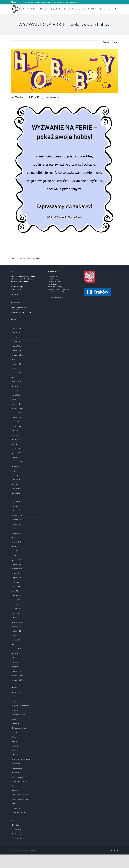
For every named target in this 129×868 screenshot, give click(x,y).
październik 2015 (18, 680)
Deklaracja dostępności (55, 297)
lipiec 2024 (15, 422)
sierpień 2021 (16, 578)
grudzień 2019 (17, 667)
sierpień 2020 (16, 631)
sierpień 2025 (16, 364)
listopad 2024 (16, 404)
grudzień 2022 (17, 506)
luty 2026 (15, 337)
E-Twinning (15, 724)
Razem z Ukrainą (17, 777)
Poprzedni (107, 42)
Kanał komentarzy (18, 834)
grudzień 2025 (17, 346)
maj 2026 (15, 324)
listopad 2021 (16, 564)
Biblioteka (15, 710)
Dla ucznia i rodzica (18, 715)
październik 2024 (18, 408)
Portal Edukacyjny (54, 284)
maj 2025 (15, 377)
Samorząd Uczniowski (19, 781)
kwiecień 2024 (16, 435)
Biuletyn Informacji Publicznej (58, 292)
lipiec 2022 (15, 529)
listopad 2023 (16, 457)
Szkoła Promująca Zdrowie (21, 795)
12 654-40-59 (15, 297)
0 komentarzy (37, 258)
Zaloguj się (15, 825)
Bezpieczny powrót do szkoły (22, 706)
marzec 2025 (16, 386)
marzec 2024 (16, 440)
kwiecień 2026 (16, 328)
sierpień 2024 (16, 417)
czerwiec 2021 (17, 586)
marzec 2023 (16, 493)
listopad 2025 (16, 351)
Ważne (14, 804)
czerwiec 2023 (17, 480)
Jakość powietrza (53, 279)
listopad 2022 (16, 511)
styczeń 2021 (16, 609)
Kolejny (114, 42)
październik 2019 (18, 676)
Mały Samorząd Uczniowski (21, 759)
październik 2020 (18, 622)
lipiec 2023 (15, 475)
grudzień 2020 (17, 613)
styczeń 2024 (16, 449)
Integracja (15, 746)
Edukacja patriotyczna (19, 728)
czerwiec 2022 (17, 533)
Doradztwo (16, 719)
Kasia (14, 258)
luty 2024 (15, 444)
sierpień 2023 (16, 471)
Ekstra (14, 737)
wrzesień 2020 (17, 627)
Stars (14, 786)
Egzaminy (15, 732)
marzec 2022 (16, 546)
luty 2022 (15, 551)
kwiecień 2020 (16, 649)
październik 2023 (18, 462)
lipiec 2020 (15, 635)
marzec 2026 (16, 333)
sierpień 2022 (16, 524)
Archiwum (15, 697)
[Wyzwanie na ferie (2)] (64, 71)
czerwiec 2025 (17, 373)
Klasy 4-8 (15, 755)
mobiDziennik (52, 276)
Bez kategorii (16, 701)
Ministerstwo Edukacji (55, 287)
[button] (115, 9)
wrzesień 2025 (17, 359)
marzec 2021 (16, 600)
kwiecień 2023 (16, 489)
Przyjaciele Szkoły (18, 768)
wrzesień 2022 (17, 520)
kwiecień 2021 (16, 595)
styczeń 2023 (16, 502)
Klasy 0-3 (15, 750)
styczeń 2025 (16, 395)
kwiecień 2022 (16, 542)
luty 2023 (15, 497)
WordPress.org (17, 838)
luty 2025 (15, 391)
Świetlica (29, 258)
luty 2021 (15, 604)
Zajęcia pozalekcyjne (19, 813)
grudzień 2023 (17, 453)
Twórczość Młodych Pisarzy (21, 799)
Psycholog (15, 773)
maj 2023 (15, 484)
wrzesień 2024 (17, 413)
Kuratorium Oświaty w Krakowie (58, 289)
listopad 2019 (16, 671)
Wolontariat (16, 808)
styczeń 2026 (16, 342)
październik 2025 (18, 355)
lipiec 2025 (15, 368)
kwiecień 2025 (16, 382)
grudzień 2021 (17, 560)
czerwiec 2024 (17, 426)
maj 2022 (15, 538)
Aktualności (16, 692)
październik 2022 (18, 515)
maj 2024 (15, 431)
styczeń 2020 (16, 662)
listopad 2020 (16, 618)
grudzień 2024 (17, 400)
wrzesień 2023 (17, 466)
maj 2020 (15, 644)
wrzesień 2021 (17, 573)
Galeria (14, 741)
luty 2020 (15, 658)
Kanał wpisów (16, 829)
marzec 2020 (16, 653)
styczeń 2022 (16, 555)
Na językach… (16, 764)
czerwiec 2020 (17, 640)
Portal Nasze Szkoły (54, 282)
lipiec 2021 (15, 582)
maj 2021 (15, 591)
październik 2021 (18, 569)
